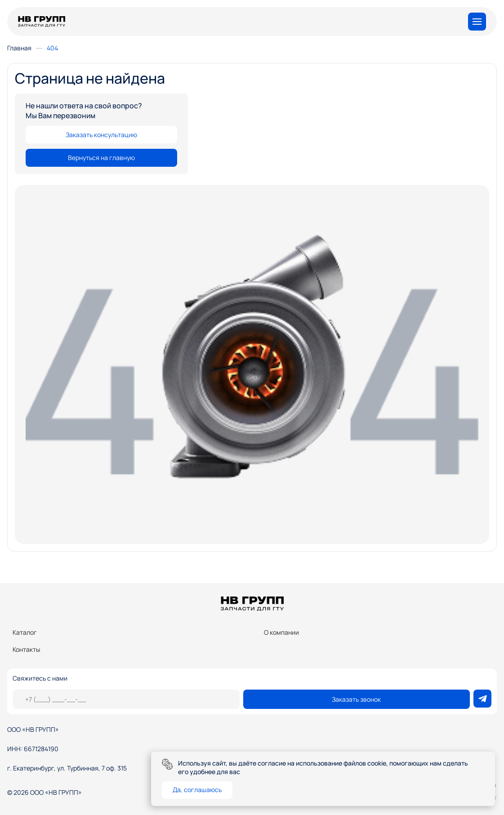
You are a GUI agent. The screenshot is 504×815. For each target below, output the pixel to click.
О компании (281, 632)
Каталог (25, 632)
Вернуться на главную (101, 158)
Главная (19, 48)
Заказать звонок (356, 699)
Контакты (26, 649)
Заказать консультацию (101, 135)
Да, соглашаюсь (197, 790)
